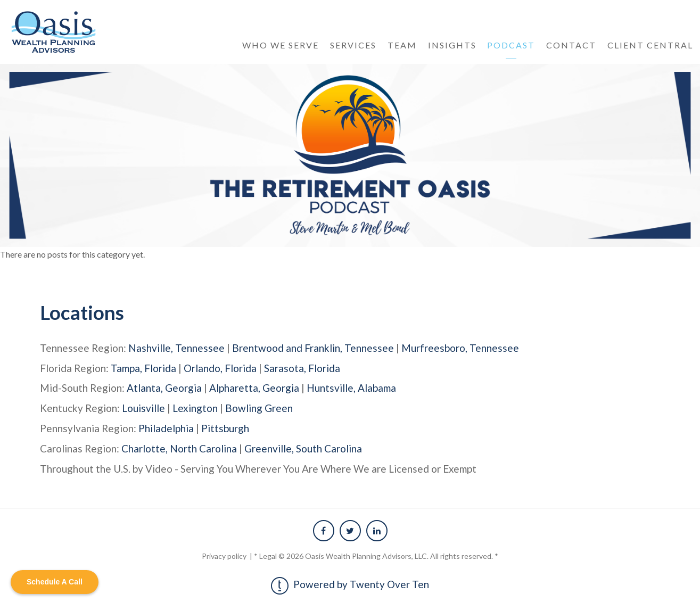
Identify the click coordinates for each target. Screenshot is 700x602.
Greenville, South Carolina (303, 446)
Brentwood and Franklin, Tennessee (313, 348)
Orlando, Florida (220, 368)
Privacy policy (225, 553)
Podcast (511, 45)
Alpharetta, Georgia (254, 387)
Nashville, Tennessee (176, 348)
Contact (571, 45)
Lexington (195, 407)
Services (353, 45)
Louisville (143, 407)
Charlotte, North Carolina (179, 446)
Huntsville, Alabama (351, 387)
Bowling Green (259, 407)
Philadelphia (166, 427)
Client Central (650, 45)
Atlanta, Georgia (164, 387)
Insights (452, 45)
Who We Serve (281, 45)
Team (402, 45)
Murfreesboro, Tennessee (460, 348)
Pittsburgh (225, 427)
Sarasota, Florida (302, 368)
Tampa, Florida (143, 368)
